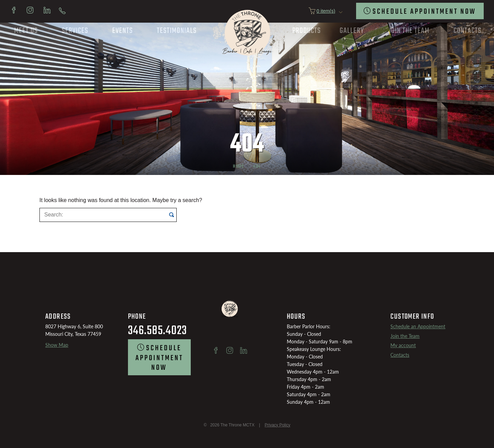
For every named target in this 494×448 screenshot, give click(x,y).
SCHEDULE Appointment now (424, 12)
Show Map (57, 345)
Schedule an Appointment (418, 326)
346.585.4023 (157, 331)
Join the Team (405, 336)
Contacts (400, 355)
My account (403, 345)
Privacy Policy (277, 425)
